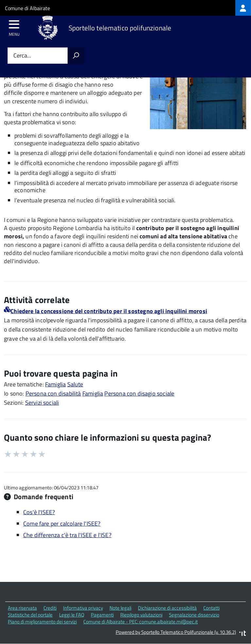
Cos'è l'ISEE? (39, 512)
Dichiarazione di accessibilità (167, 608)
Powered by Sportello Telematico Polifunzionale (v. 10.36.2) (176, 632)
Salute (75, 384)
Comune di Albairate (27, 8)
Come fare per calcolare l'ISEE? (62, 524)
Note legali (120, 608)
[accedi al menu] (14, 26)
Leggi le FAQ (72, 615)
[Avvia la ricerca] (76, 56)
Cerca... (22, 56)
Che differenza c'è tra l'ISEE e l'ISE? (67, 535)
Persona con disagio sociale (139, 393)
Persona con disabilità (53, 393)
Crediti (50, 608)
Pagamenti (102, 615)
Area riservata (22, 608)
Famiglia (55, 384)
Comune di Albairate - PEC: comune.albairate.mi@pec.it (141, 622)
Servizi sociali (42, 403)
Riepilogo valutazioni (141, 615)
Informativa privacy (83, 608)
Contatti (211, 608)
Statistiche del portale (30, 615)
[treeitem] (243, 8)
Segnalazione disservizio (194, 615)
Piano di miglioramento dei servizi (42, 622)
